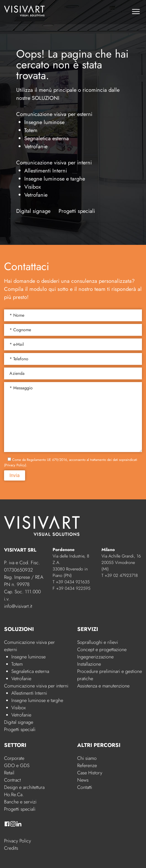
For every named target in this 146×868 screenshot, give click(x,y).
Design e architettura (24, 787)
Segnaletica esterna (47, 138)
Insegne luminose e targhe (55, 179)
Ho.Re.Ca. (14, 795)
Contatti (85, 787)
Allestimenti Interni (46, 171)
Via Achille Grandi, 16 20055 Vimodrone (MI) (121, 562)
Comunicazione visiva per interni (54, 163)
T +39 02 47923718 (120, 575)
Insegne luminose (44, 122)
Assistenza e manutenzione (103, 686)
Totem (31, 130)
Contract (12, 780)
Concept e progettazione (102, 650)
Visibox (33, 187)
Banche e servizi (20, 802)
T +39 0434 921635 (71, 582)
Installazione (89, 664)
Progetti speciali (77, 211)
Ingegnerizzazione (95, 657)
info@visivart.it (18, 606)
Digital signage (33, 211)
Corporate (14, 758)
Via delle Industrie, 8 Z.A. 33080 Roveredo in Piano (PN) (71, 566)
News (83, 780)
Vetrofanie (36, 147)
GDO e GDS (17, 765)
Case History (90, 773)
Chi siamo (87, 758)
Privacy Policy (18, 841)
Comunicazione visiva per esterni (54, 114)
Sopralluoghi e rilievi (98, 642)
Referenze (87, 765)
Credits (11, 848)
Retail (9, 773)
